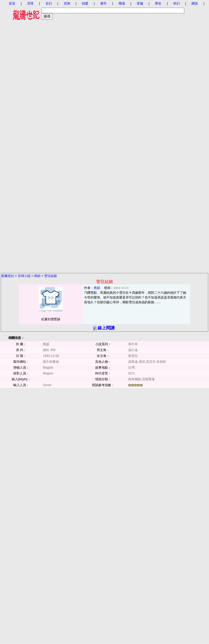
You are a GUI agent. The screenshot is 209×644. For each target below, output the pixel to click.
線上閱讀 (106, 328)
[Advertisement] (104, 86)
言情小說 (24, 276)
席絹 (37, 276)
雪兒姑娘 (51, 276)
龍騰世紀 (8, 276)
